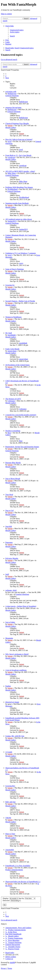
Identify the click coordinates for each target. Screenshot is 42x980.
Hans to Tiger (10, 834)
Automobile (10, 850)
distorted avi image (12, 702)
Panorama (9, 542)
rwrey (10, 255)
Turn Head (9, 495)
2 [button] (6, 76)
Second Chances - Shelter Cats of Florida (20, 301)
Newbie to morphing (13, 431)
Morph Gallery (11, 128)
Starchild (9, 526)
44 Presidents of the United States (17, 365)
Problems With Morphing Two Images (19, 187)
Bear (9, 433)
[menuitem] (17, 30)
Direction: (12, 900)
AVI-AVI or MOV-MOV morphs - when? (20, 171)
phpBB (12, 963)
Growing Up (10, 285)
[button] (7, 78)
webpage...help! (11, 590)
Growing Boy (10, 786)
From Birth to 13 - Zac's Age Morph (18, 155)
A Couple (9, 752)
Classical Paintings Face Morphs (17, 123)
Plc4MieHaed (13, 189)
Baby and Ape (10, 802)
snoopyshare (12, 351)
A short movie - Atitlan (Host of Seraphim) (21, 606)
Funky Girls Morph (12, 349)
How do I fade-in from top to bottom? (19, 139)
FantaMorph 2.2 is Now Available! (18, 866)
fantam (10, 125)
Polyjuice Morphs (12, 558)
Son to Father (10, 622)
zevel (10, 141)
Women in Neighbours (13, 317)
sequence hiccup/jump (13, 107)
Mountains (9, 638)
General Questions (12, 96)
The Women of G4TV (13, 399)
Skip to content (6, 14)
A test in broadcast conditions (16, 670)
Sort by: (27, 898)
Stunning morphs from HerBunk (17, 203)
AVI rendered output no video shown (19, 219)
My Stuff (9, 333)
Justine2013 (12, 221)
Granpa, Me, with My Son (15, 736)
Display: (10, 898)
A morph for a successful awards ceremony (21, 415)
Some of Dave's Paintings (15, 269)
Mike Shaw (12, 173)
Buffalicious (12, 94)
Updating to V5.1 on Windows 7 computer (21, 253)
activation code (11, 92)
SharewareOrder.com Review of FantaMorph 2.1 (23, 882)
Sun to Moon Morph (13, 479)
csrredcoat (11, 157)
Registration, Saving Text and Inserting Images (22, 447)
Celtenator (11, 401)
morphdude (12, 335)
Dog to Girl (10, 511)
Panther (8, 686)
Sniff (7, 574)
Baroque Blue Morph (13, 463)
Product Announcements (14, 870)
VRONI (8, 818)
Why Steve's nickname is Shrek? (17, 654)
